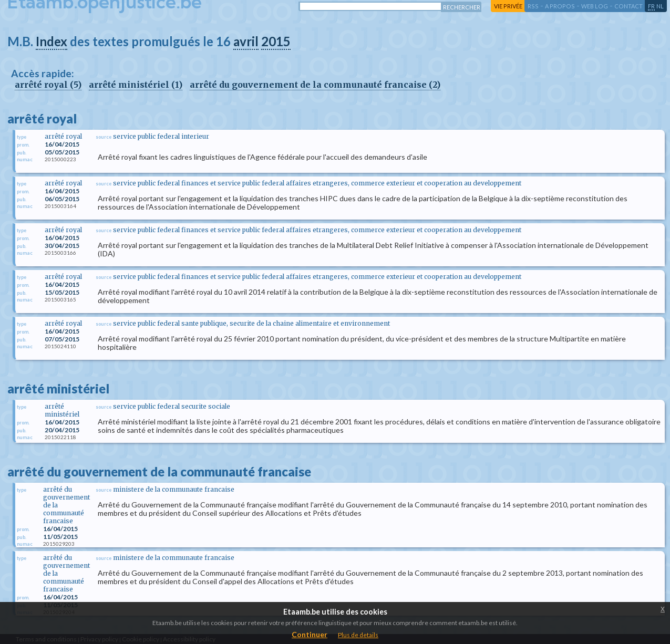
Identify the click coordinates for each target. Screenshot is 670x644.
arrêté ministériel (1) (136, 85)
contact (628, 6)
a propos (560, 6)
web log (595, 6)
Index (51, 41)
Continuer (310, 634)
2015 (276, 41)
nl (660, 6)
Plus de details (358, 635)
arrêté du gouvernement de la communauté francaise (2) (315, 85)
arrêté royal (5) (48, 85)
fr (651, 6)
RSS (533, 6)
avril (246, 41)
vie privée (508, 6)
